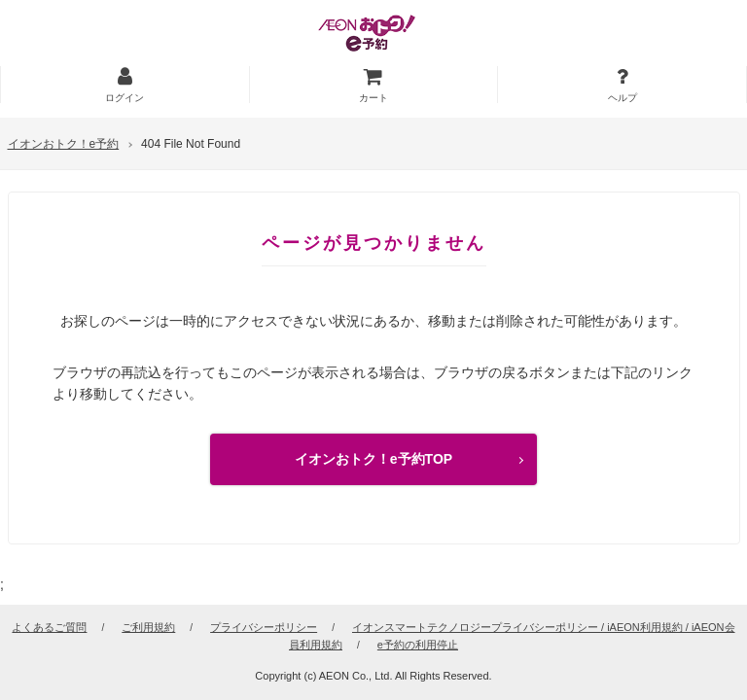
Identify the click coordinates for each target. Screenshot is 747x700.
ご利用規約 (148, 627)
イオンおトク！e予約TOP (373, 459)
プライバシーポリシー (264, 627)
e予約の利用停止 (418, 645)
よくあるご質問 (49, 627)
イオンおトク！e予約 (64, 144)
